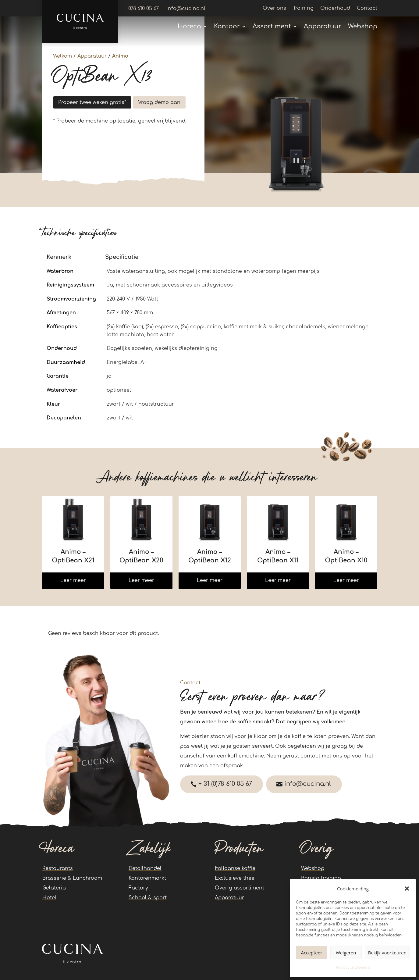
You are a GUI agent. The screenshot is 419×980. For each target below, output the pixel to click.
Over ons (274, 9)
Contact (367, 9)
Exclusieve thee (235, 878)
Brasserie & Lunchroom (72, 878)
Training (303, 9)
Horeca (189, 27)
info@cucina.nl (310, 784)
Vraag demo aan (159, 102)
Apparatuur (323, 27)
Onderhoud (335, 9)
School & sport (148, 898)
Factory (138, 888)
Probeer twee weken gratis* (92, 102)
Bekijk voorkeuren (387, 953)
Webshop (363, 27)
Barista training (321, 878)
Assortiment (272, 27)
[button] (407, 889)
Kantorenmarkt (147, 878)
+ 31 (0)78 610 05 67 (226, 784)
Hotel (49, 898)
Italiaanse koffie (235, 868)
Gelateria (54, 888)
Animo (120, 56)
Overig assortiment (240, 888)
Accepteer (312, 953)
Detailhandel (145, 868)
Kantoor (227, 27)
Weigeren (346, 953)
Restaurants (58, 868)
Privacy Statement (353, 968)
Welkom (62, 56)
